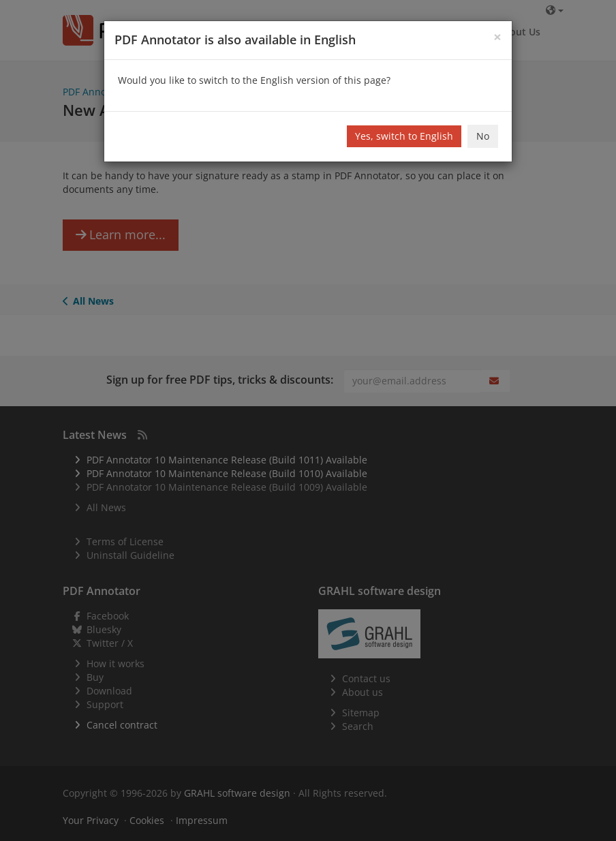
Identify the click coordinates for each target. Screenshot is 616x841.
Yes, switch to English (404, 136)
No (483, 136)
